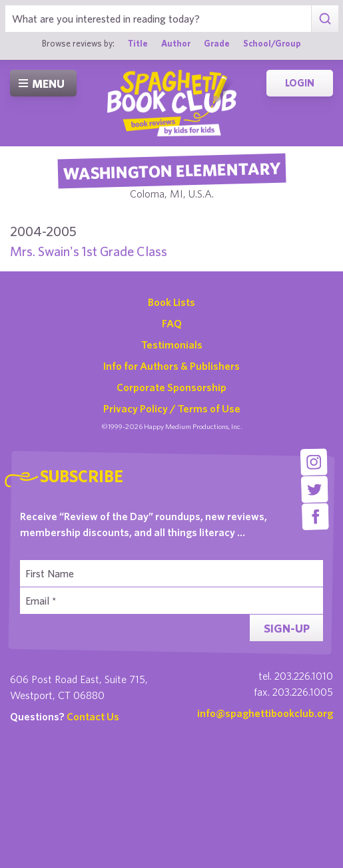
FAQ (172, 323)
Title (138, 43)
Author (176, 43)
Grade (217, 43)
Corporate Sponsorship (171, 387)
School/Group (272, 43)
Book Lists (171, 302)
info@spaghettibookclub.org (265, 713)
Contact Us (93, 716)
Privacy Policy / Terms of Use (172, 408)
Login (300, 83)
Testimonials (172, 345)
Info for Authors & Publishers (171, 366)
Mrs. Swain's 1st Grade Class (89, 251)
